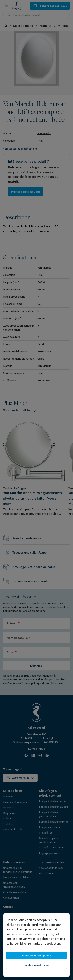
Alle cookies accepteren (36, 955)
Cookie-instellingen (37, 965)
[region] (36, 945)
